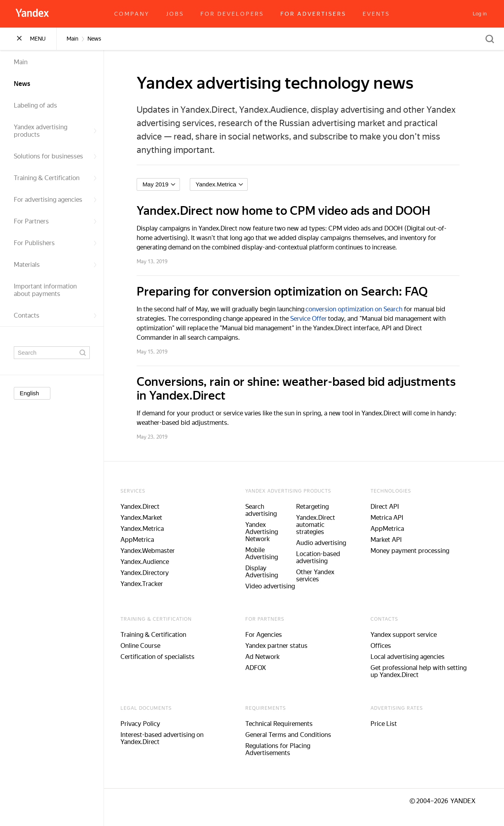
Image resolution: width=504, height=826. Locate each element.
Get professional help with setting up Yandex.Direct (424, 671)
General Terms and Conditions (294, 735)
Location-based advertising (324, 557)
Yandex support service (409, 635)
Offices (386, 646)
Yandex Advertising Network (268, 532)
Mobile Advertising (268, 553)
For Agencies (270, 635)
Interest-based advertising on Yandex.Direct (168, 738)
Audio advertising (327, 543)
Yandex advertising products (56, 131)
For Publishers (56, 243)
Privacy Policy (146, 724)
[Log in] (480, 14)
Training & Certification (56, 178)
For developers (232, 14)
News (22, 84)
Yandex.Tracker (148, 584)
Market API (392, 540)
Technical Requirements (285, 724)
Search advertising (267, 510)
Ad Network (268, 657)
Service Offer (314, 319)
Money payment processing (415, 551)
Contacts (56, 315)
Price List (389, 724)
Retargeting (318, 507)
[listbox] (164, 184)
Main (21, 62)
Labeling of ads (35, 105)
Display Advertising (268, 572)
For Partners (56, 221)
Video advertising (276, 586)
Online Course (146, 646)
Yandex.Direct (146, 507)
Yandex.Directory (151, 573)
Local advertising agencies (413, 657)
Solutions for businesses (56, 156)
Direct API (390, 507)
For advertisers (313, 14)
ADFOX (261, 668)
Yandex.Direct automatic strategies (321, 525)
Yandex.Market (147, 518)
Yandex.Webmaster (154, 551)
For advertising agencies (56, 200)
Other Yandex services (321, 576)
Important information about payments (45, 290)
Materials (56, 265)
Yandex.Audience (151, 562)
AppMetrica (143, 540)
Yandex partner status (282, 646)
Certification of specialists (163, 657)
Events (376, 14)
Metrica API (392, 518)
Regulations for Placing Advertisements (284, 749)
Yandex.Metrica (148, 529)
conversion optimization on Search (360, 309)
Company (132, 14)
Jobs (175, 14)
